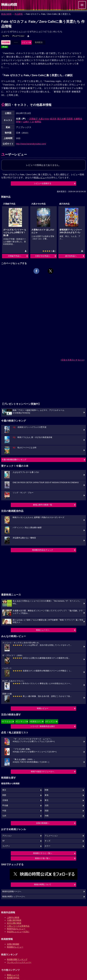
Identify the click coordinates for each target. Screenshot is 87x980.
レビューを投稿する (43, 183)
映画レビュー (43, 708)
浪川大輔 (61, 119)
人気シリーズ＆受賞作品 (18, 926)
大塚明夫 (78, 119)
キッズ (48, 841)
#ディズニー (51, 721)
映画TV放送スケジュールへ (43, 772)
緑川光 (53, 119)
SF (3, 841)
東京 (4, 790)
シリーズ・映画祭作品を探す (43, 726)
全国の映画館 (13, 944)
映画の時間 (6, 14)
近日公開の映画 (14, 923)
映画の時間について (43, 884)
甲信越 (5, 805)
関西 (4, 795)
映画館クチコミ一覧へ (43, 853)
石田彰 (70, 119)
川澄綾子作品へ (14, 256)
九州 (4, 816)
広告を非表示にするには (73, 360)
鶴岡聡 (38, 122)
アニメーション (18, 36)
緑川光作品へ (71, 256)
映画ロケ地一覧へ (43, 858)
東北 (47, 800)
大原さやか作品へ (43, 256)
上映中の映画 (13, 917)
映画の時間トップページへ (14, 897)
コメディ (6, 36)
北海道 (5, 800)
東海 (47, 795)
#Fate (5, 47)
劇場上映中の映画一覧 (43, 505)
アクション (7, 836)
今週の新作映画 (14, 920)
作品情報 (19, 14)
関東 (47, 790)
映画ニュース (13, 975)
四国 (47, 811)
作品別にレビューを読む (18, 932)
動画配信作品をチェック (43, 550)
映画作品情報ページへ (12, 892)
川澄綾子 (33, 119)
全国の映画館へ (43, 823)
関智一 (19, 122)
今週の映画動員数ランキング (14, 460)
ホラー (48, 846)
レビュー (25, 42)
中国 (4, 811)
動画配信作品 (13, 978)
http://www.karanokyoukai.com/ (31, 144)
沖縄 (47, 816)
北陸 (47, 805)
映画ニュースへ (43, 630)
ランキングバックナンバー (19, 962)
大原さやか (44, 119)
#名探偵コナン (36, 721)
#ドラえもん (7, 721)
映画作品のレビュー (16, 929)
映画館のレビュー (15, 947)
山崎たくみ (29, 122)
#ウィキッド (21, 721)
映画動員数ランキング (17, 959)
